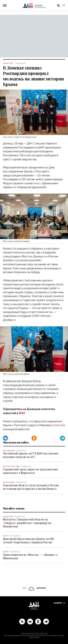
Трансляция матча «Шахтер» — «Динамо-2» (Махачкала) (31, 556)
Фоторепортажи (11, 466)
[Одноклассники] (34, 438)
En (64, 5)
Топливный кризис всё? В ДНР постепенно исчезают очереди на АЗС (31, 455)
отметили (59, 425)
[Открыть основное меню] (5, 5)
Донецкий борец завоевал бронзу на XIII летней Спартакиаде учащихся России (28, 540)
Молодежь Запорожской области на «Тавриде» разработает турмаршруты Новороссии (27, 523)
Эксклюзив (9, 451)
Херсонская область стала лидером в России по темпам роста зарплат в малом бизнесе (31, 487)
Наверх (59, 603)
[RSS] (22, 621)
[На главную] (34, 5)
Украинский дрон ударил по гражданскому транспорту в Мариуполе (31, 471)
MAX (22, 413)
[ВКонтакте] (5, 438)
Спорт (6, 536)
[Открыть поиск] (58, 5)
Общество (8, 63)
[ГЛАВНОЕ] (46, 621)
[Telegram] (63, 438)
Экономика (9, 482)
